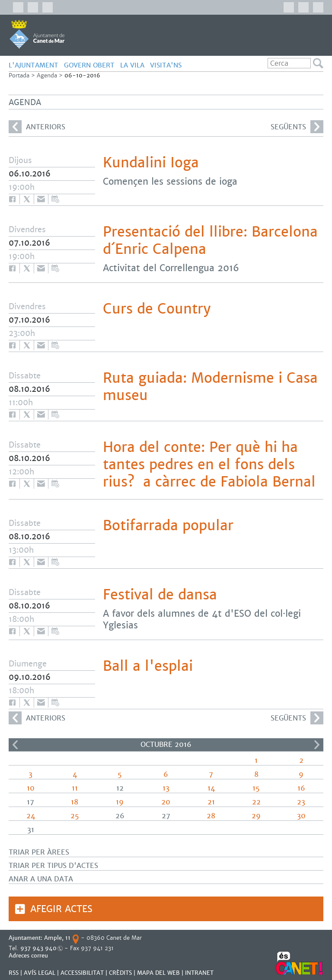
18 (75, 802)
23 (301, 802)
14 (211, 788)
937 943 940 (38, 948)
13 (166, 788)
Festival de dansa (160, 595)
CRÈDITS (120, 973)
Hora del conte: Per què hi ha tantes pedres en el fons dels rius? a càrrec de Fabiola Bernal (209, 464)
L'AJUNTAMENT (34, 65)
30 (301, 816)
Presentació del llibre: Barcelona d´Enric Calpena (210, 240)
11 (75, 788)
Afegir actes (61, 909)
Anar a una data (41, 879)
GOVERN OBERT (89, 65)
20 (166, 802)
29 (256, 816)
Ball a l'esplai (148, 666)
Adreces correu (29, 956)
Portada (19, 75)
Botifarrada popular (168, 525)
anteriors (37, 127)
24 (31, 816)
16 (301, 788)
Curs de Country (157, 309)
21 (211, 802)
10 (31, 788)
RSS (14, 973)
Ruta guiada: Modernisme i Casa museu (210, 387)
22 (256, 802)
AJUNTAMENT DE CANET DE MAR (37, 34)
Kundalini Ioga (151, 163)
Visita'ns (166, 65)
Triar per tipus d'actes (53, 866)
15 (256, 788)
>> (317, 745)
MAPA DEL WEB (158, 973)
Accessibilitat (82, 973)
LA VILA (132, 65)
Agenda (47, 75)
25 (75, 816)
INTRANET (199, 973)
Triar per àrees (39, 852)
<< (15, 745)
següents (297, 127)
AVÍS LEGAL (40, 973)
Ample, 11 (57, 938)
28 (211, 816)
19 (120, 802)
